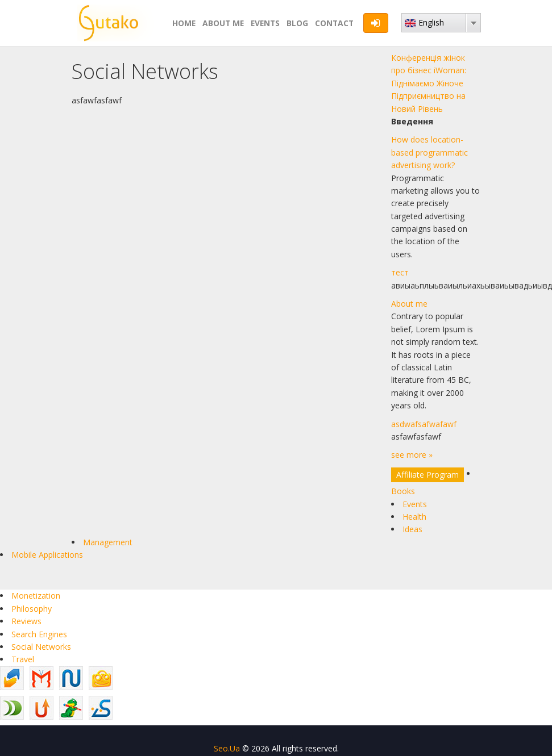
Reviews (26, 621)
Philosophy (32, 609)
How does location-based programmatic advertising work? (429, 152)
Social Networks (41, 647)
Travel (23, 659)
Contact (334, 23)
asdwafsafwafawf (424, 424)
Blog (297, 23)
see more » (412, 455)
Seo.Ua (227, 748)
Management (108, 542)
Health (414, 517)
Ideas (412, 529)
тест (400, 272)
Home (184, 23)
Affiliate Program (428, 475)
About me (223, 23)
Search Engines (39, 634)
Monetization (36, 596)
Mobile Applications (47, 555)
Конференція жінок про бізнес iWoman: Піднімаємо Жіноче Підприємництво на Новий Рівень (429, 83)
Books (403, 491)
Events (265, 23)
